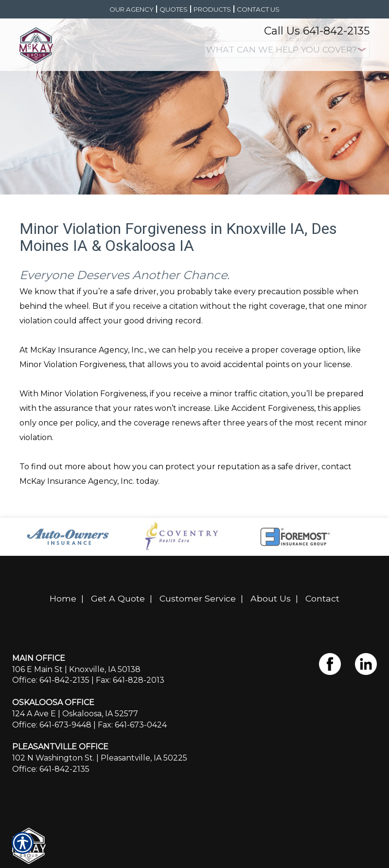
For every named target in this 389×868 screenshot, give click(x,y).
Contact (322, 598)
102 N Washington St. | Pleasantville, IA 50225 (100, 758)
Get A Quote (118, 598)
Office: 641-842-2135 (51, 680)
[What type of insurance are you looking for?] (287, 49)
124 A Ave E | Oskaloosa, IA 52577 (75, 714)
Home (63, 598)
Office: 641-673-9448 (52, 725)
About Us (271, 598)
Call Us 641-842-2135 (317, 31)
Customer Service (198, 598)
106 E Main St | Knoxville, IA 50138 (76, 669)
